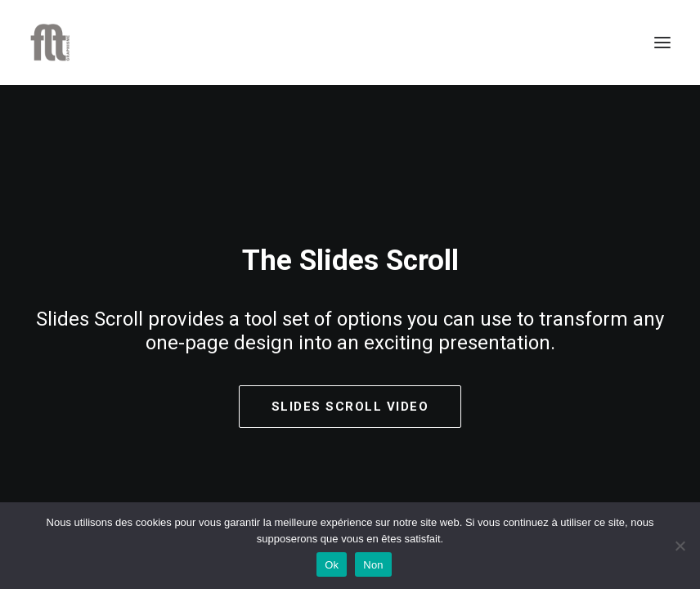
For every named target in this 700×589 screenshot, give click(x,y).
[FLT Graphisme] (50, 43)
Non (373, 565)
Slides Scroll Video (350, 407)
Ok (332, 565)
